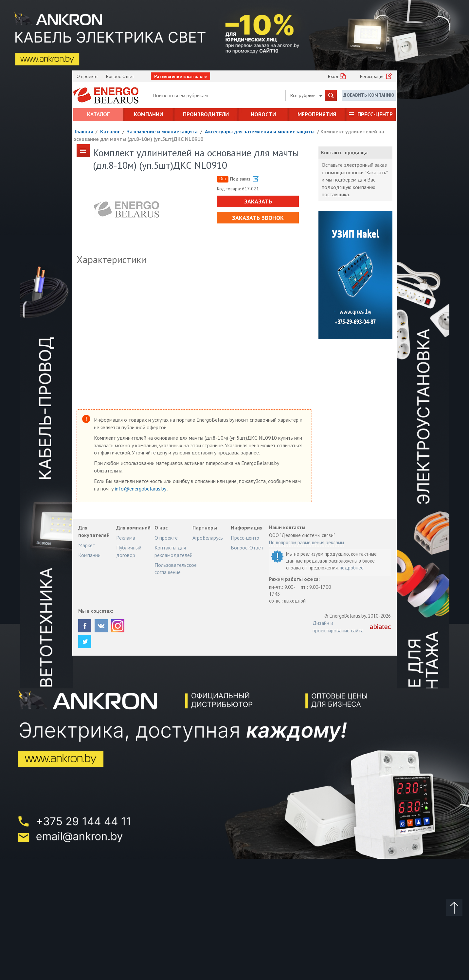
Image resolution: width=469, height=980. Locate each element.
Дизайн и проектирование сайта (338, 626)
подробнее (352, 568)
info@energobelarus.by (141, 489)
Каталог (98, 114)
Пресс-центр (375, 114)
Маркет (87, 545)
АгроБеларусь (208, 538)
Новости (263, 114)
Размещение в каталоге (180, 76)
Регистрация (372, 76)
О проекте (87, 76)
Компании (148, 114)
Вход (333, 76)
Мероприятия (317, 114)
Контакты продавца (344, 153)
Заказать (258, 201)
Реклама (126, 538)
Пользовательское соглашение (176, 568)
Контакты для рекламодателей (173, 551)
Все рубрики (306, 95)
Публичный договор (129, 551)
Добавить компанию (369, 95)
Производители (206, 114)
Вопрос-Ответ (120, 76)
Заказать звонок (258, 218)
